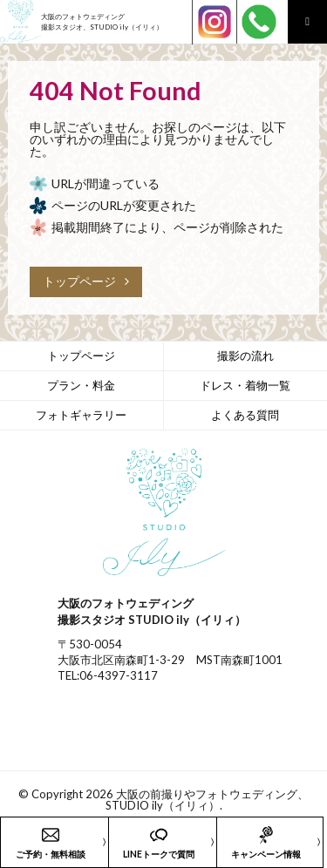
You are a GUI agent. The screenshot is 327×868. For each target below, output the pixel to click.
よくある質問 (245, 415)
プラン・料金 (81, 385)
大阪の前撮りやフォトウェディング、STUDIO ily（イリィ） (208, 800)
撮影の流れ (245, 356)
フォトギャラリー (81, 415)
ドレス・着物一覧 (245, 385)
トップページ (86, 281)
